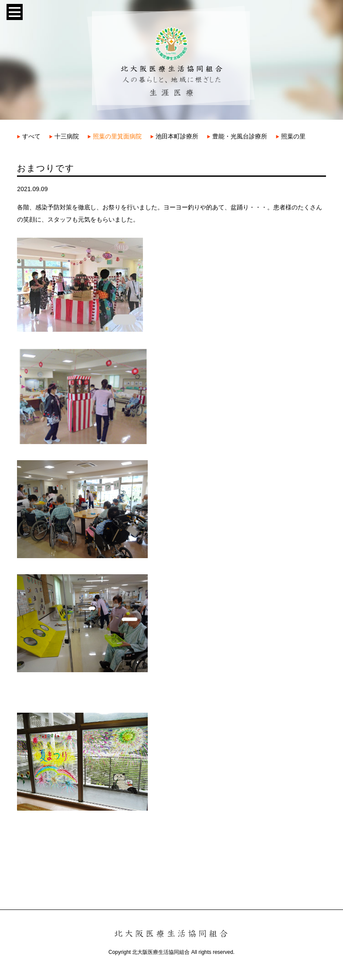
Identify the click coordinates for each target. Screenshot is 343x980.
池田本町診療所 (174, 136)
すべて (29, 136)
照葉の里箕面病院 (115, 136)
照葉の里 (291, 136)
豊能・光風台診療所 (237, 136)
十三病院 (64, 136)
